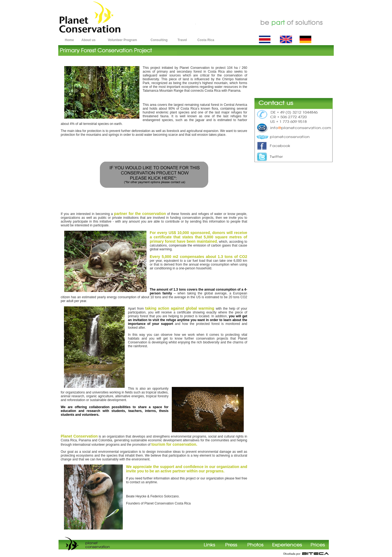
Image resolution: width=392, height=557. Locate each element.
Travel (182, 40)
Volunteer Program (122, 40)
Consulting (159, 40)
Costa (202, 40)
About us (88, 40)
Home (69, 40)
